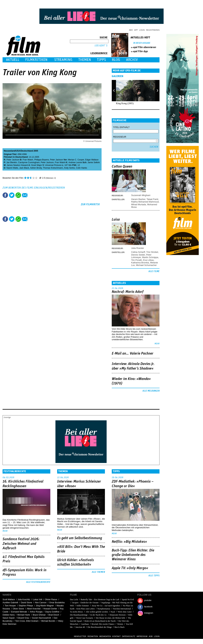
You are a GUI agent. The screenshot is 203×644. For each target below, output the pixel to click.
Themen (85, 60)
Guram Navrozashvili (41, 618)
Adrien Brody (36, 168)
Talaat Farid (152, 199)
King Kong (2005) (125, 103)
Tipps (101, 60)
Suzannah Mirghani (141, 195)
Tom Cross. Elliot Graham (27, 621)
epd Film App (140, 51)
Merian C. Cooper (76, 160)
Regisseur (120, 137)
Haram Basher (138, 199)
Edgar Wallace (92, 160)
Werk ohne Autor (125, 612)
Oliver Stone (18, 609)
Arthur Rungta (36, 612)
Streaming (63, 60)
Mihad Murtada (139, 204)
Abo (131, 30)
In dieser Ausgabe (142, 43)
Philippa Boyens (42, 160)
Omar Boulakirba (57, 603)
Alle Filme (154, 271)
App (136, 30)
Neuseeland (9, 151)
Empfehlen (25, 195)
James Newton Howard (17, 165)
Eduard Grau (23, 618)
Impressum (142, 636)
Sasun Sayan (9, 618)
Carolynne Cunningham (29, 162)
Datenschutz (129, 636)
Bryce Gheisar (39, 615)
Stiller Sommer (83, 606)
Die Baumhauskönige (79, 615)
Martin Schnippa (150, 257)
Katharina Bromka (140, 263)
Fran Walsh (28, 160)
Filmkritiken (36, 60)
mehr (157, 344)
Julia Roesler (138, 248)
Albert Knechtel (34, 609)
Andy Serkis (69, 168)
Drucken (31, 195)
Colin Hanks (81, 168)
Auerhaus (85, 624)
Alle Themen (98, 572)
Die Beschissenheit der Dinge (100, 627)
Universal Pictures (53, 165)
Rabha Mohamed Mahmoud (145, 202)
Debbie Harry (9, 615)
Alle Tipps (154, 576)
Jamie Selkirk (94, 162)
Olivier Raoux (51, 600)
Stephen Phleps (26, 606)
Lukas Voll (37, 600)
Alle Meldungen (151, 391)
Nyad (113, 612)
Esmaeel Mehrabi (19, 612)
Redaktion (93, 636)
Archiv (132, 60)
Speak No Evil (128, 600)
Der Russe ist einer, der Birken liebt (111, 618)
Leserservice (99, 53)
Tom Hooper (10, 606)
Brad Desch (54, 615)
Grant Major (36, 165)
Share (18, 195)
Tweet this (12, 195)
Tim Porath (137, 260)
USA (18, 151)
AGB (151, 636)
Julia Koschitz (24, 600)
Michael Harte (24, 615)
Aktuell (13, 60)
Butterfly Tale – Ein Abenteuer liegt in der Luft (100, 600)
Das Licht (74, 600)
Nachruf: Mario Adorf (128, 292)
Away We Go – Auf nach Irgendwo (106, 606)
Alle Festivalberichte (38, 582)
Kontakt (116, 636)
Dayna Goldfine (52, 612)
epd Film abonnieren (145, 47)
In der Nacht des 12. (99, 615)
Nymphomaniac (104, 609)
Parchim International (122, 609)
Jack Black (24, 168)
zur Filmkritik (90, 204)
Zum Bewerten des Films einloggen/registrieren (34, 188)
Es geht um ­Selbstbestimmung (80, 538)
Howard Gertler (50, 609)
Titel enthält (121, 127)
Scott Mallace (9, 600)
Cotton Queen (122, 167)
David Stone (26, 603)
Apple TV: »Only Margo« (130, 568)
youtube (148, 600)
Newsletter (80, 636)
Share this (5, 195)
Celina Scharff (138, 252)
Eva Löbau (148, 260)
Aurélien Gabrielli (10, 603)
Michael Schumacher (146, 265)
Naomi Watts (12, 168)
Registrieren (153, 30)
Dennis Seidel (138, 255)
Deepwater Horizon (118, 615)
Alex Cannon (41, 603)
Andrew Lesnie (75, 162)
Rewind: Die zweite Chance (103, 624)
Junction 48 (80, 627)
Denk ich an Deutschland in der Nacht (100, 621)
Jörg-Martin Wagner (45, 606)
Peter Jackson (13, 160)
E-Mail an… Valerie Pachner (133, 354)
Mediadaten (105, 636)
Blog (116, 60)
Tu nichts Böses (76, 612)
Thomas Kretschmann (53, 168)
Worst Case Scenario (85, 618)
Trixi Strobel (152, 252)
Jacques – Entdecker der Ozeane (85, 603)
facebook (148, 607)
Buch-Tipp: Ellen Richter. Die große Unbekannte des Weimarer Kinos (133, 555)
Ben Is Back (119, 627)
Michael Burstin (48, 621)
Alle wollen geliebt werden (97, 612)
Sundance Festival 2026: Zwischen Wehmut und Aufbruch (21, 544)
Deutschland (27, 151)
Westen (120, 624)
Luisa (116, 220)
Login (142, 30)
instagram (149, 613)
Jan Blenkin (12, 162)
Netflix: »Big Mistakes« (129, 542)
